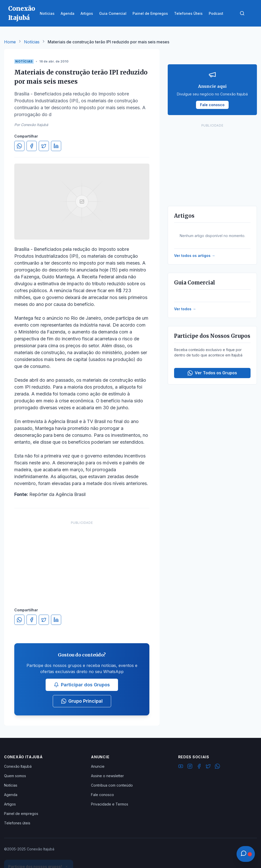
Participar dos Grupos (82, 685)
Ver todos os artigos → (195, 256)
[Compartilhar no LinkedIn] (56, 146)
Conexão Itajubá (18, 766)
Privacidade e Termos (110, 804)
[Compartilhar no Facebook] (32, 146)
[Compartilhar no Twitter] (44, 146)
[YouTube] (181, 767)
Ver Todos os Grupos (212, 373)
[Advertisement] (82, 559)
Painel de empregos (21, 814)
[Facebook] (199, 767)
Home (10, 42)
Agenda (11, 795)
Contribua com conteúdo (112, 785)
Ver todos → (185, 309)
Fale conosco (102, 795)
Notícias (32, 42)
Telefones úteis (17, 823)
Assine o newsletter (107, 776)
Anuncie (98, 766)
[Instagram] (190, 767)
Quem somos (15, 776)
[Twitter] (208, 767)
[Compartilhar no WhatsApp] (19, 146)
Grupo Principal (82, 701)
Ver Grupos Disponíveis (39, 856)
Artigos (10, 804)
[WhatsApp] (217, 767)
